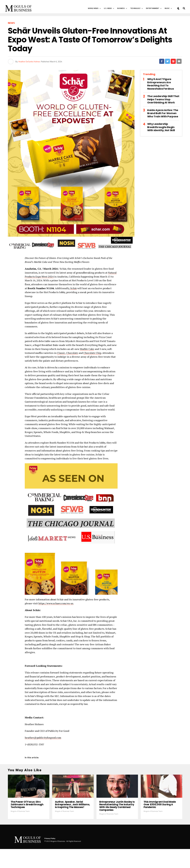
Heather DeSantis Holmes (29, 61)
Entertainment (153, 8)
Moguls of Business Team (20, 830)
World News (93, 8)
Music (167, 8)
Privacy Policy (50, 857)
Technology (135, 8)
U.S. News (108, 8)
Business (121, 8)
